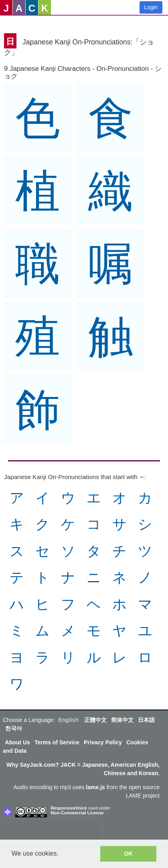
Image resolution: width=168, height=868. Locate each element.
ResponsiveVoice (69, 808)
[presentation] (51, 831)
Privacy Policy (103, 742)
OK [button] (128, 854)
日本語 (146, 720)
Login (151, 7)
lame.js (95, 787)
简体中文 (122, 720)
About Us (18, 742)
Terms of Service (57, 742)
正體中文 (95, 720)
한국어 (14, 728)
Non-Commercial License (77, 813)
